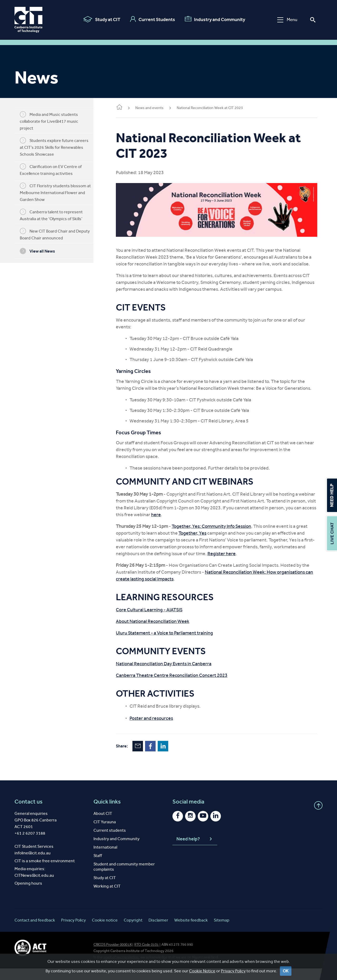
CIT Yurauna (105, 833)
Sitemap (222, 932)
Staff (98, 867)
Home (127, 108)
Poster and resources (159, 730)
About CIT (103, 825)
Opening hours (28, 895)
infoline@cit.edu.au (33, 865)
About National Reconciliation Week (160, 633)
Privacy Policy (233, 971)
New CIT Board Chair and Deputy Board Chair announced (59, 234)
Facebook (158, 758)
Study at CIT (101, 19)
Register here (238, 565)
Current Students (152, 19)
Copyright (133, 932)
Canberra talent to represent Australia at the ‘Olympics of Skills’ (55, 215)
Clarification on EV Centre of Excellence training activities (55, 170)
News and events (157, 108)
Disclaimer (158, 932)
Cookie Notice (202, 971)
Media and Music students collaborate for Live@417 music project (53, 121)
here (212, 526)
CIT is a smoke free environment (45, 872)
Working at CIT (107, 898)
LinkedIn (171, 758)
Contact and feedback (35, 932)
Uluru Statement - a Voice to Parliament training (172, 644)
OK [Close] (286, 971)
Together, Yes (200, 545)
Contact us (29, 813)
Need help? (195, 851)
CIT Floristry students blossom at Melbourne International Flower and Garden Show (59, 192)
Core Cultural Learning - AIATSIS (157, 621)
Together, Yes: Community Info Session (219, 538)
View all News (41, 251)
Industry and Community (214, 19)
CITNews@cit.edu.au (34, 887)
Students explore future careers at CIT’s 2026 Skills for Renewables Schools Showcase (58, 147)
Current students (110, 842)
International (105, 859)
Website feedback (191, 932)
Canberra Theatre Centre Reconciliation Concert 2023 (180, 687)
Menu (286, 20)
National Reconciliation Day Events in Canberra (172, 675)
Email (146, 758)
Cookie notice (105, 932)
